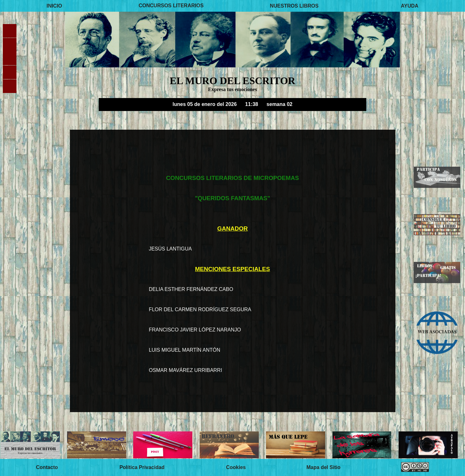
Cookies (236, 467)
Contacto (47, 467)
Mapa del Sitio (324, 467)
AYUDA (409, 6)
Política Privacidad (142, 467)
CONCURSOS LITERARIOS (171, 6)
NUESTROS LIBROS (294, 6)
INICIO (54, 6)
